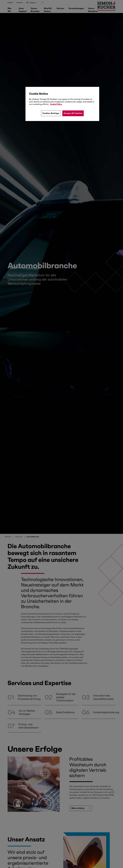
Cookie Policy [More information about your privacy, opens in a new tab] (56, 104)
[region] (62, 104)
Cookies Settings (51, 113)
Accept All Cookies (73, 113)
